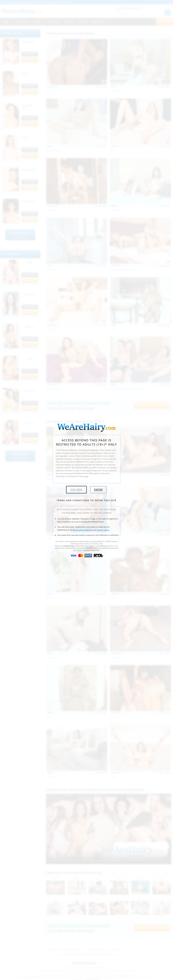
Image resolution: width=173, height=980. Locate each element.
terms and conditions (83, 530)
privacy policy (103, 530)
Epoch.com (69, 546)
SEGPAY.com (91, 548)
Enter (98, 490)
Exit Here (76, 490)
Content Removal (92, 550)
